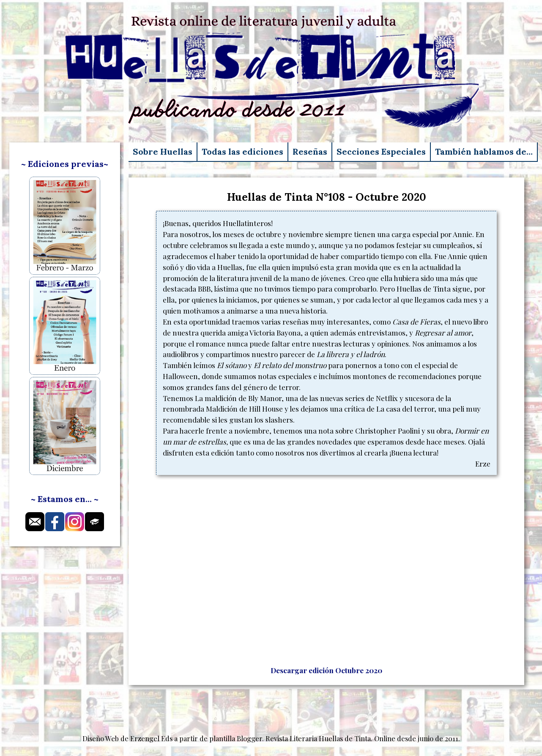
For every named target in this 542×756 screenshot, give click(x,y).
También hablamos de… (484, 151)
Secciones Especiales (381, 151)
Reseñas (310, 151)
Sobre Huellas (163, 151)
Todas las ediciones (242, 151)
